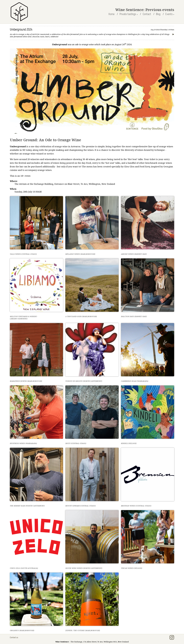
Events (169, 14)
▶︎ (173, 34)
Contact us (14, 637)
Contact (147, 14)
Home (112, 14)
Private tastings (128, 14)
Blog (158, 14)
